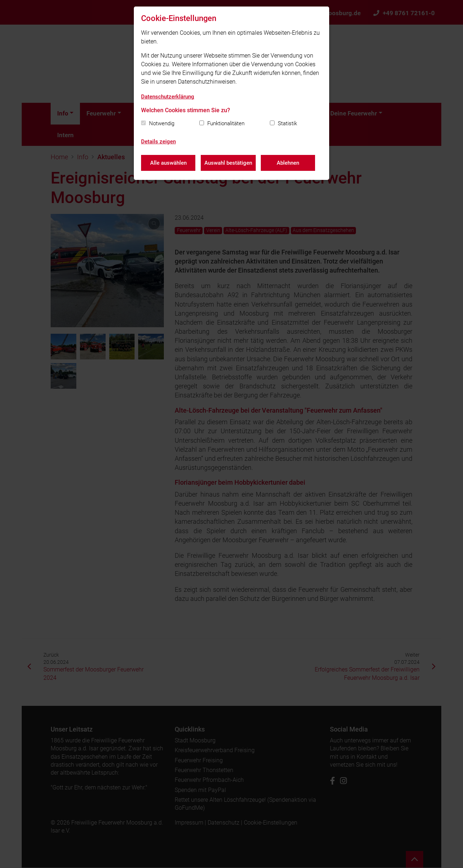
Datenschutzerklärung (168, 97)
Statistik (287, 123)
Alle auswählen (168, 163)
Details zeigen (158, 142)
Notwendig (162, 123)
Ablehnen (288, 163)
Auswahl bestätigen (228, 163)
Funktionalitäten (226, 123)
